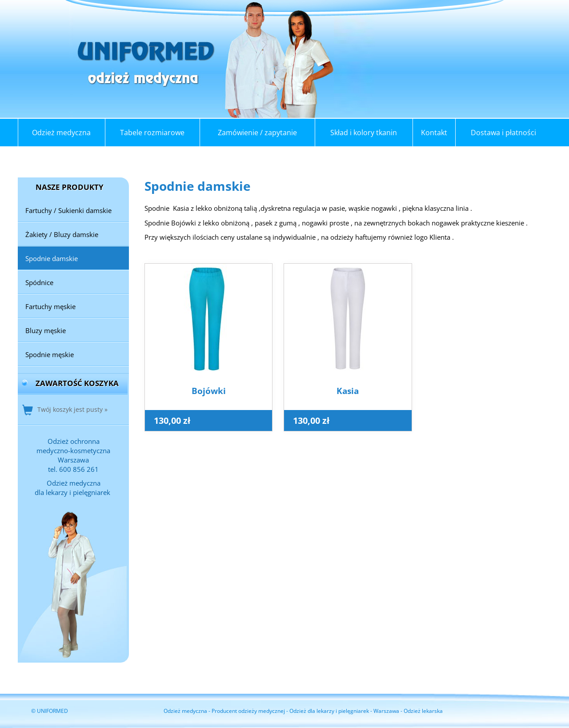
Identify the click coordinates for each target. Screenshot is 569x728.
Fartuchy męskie (50, 306)
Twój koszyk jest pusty (70, 409)
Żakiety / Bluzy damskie (62, 234)
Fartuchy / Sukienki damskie (68, 210)
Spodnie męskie (50, 354)
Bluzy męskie (46, 330)
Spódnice (39, 282)
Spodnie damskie (52, 258)
